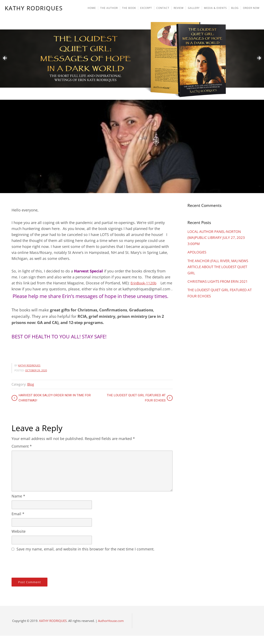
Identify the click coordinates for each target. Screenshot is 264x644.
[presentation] (43, 572)
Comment (22, 454)
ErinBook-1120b (144, 283)
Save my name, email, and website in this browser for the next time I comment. (85, 557)
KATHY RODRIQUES (34, 8)
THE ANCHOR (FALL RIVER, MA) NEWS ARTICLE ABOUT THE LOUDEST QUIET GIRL (220, 266)
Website (19, 540)
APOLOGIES (197, 252)
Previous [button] (5, 58)
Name (18, 504)
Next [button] (259, 58)
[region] (132, 50)
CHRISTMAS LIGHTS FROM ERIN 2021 (219, 281)
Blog (31, 392)
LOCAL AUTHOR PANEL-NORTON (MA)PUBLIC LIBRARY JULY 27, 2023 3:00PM (217, 237)
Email (18, 522)
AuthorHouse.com (111, 629)
